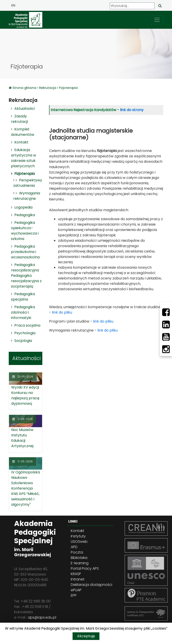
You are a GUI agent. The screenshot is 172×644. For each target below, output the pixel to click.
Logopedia (23, 207)
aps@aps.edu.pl (42, 617)
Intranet (78, 579)
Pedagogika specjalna (23, 297)
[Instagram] (166, 349)
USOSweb (79, 542)
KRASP (76, 574)
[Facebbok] (166, 312)
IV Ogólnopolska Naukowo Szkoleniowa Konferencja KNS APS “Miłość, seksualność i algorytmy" (26, 488)
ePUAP (76, 590)
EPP (74, 595)
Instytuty (78, 536)
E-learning (80, 563)
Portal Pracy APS (85, 568)
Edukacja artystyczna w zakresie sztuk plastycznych (24, 158)
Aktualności (25, 109)
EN (13, 5)
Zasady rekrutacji (19, 119)
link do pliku (62, 312)
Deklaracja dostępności (91, 585)
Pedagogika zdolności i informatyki (23, 312)
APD (74, 547)
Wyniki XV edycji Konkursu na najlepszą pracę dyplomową (25, 395)
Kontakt (21, 142)
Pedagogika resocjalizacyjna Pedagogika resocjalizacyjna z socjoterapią (26, 276)
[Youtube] (166, 337)
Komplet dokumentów (23, 132)
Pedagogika (25, 215)
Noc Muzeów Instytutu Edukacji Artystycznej (22, 438)
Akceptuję (86, 636)
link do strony (132, 110)
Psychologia (25, 333)
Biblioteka (79, 558)
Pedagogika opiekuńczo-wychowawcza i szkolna (25, 231)
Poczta (77, 552)
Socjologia (23, 341)
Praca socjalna (27, 325)
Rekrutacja (48, 88)
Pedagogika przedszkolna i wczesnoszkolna (25, 252)
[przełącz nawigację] (157, 20)
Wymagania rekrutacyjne (27, 196)
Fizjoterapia (68, 88)
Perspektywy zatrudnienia (28, 183)
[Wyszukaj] (132, 6)
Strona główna (25, 88)
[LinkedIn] (166, 325)
